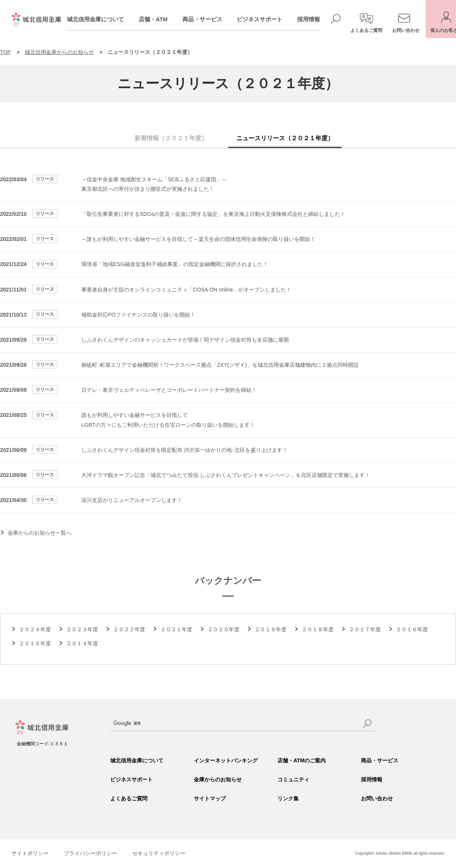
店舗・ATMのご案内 (302, 760)
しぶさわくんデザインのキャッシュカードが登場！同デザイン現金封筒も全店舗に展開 (185, 340)
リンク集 (288, 798)
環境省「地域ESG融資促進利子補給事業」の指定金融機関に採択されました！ (175, 264)
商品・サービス (210, 19)
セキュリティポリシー (159, 853)
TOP (6, 52)
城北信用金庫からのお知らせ (59, 52)
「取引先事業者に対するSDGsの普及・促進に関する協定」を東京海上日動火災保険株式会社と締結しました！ (213, 214)
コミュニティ (293, 779)
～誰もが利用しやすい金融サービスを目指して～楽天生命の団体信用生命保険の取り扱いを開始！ (198, 239)
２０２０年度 (223, 629)
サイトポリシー (30, 853)
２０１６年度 (412, 629)
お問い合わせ (377, 798)
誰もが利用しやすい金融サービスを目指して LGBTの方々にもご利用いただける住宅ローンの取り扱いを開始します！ (168, 420)
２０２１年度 (176, 629)
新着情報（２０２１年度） (171, 138)
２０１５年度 (35, 643)
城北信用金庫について (103, 19)
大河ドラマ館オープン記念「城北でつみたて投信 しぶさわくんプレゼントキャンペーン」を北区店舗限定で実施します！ (226, 475)
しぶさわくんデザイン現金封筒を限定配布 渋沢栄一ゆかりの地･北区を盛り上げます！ (184, 450)
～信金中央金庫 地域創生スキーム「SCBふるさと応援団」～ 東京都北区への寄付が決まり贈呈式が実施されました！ (154, 184)
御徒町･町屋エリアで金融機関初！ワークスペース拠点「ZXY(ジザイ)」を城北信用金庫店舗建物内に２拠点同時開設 (220, 365)
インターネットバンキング (226, 760)
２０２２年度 (129, 629)
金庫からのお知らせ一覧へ (40, 533)
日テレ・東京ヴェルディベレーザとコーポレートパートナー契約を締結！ (169, 390)
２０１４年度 (82, 643)
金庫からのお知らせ (218, 779)
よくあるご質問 (129, 798)
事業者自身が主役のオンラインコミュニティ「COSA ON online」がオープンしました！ (186, 290)
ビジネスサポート (268, 19)
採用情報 (317, 19)
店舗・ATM (161, 19)
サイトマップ (210, 798)
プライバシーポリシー (90, 853)
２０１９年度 (271, 629)
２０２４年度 (35, 629)
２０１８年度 (318, 629)
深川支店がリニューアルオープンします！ (132, 500)
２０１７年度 (365, 629)
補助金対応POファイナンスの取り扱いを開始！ (138, 315)
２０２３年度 (82, 629)
